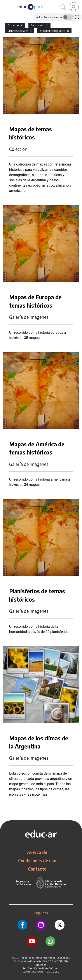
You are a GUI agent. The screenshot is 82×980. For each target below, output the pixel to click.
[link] (74, 7)
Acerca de (37, 852)
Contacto (37, 869)
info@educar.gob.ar (52, 972)
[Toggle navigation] (4, 2)
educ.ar (17, 958)
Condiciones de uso (37, 861)
